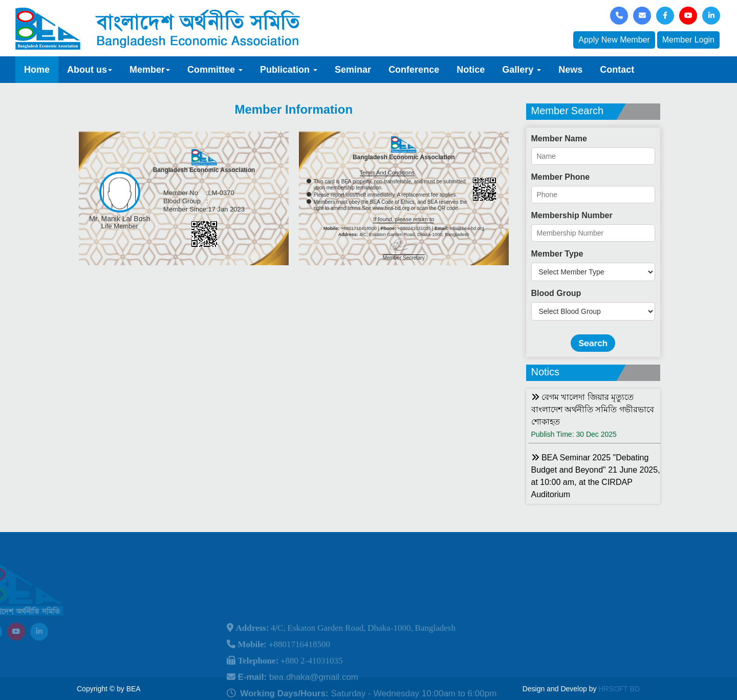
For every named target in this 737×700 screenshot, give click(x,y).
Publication (289, 70)
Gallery (522, 70)
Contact (617, 70)
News (570, 70)
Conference (414, 70)
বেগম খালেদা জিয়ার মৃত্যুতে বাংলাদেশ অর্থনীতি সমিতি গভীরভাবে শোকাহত (593, 409)
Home (37, 70)
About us (90, 70)
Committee (215, 70)
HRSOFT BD (619, 689)
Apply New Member (614, 40)
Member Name (559, 139)
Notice (471, 70)
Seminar (353, 70)
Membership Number (572, 215)
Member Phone (561, 177)
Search (593, 343)
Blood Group (556, 293)
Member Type (557, 254)
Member (150, 70)
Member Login (688, 40)
